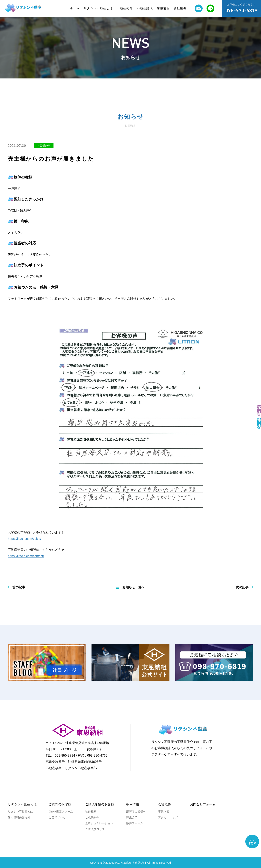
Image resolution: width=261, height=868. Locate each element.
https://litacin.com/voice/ (24, 539)
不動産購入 (145, 8)
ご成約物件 (92, 817)
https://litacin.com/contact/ (26, 556)
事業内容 (164, 812)
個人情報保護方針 (19, 817)
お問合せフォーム (203, 804)
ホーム (75, 8)
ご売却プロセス (59, 817)
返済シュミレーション (99, 823)
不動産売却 (125, 8)
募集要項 (132, 817)
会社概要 (180, 8)
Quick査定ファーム (61, 812)
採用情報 (163, 8)
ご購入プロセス (95, 829)
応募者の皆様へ (136, 812)
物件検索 (91, 812)
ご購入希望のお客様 (100, 804)
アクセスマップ (168, 817)
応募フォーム (135, 823)
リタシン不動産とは (98, 8)
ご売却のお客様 (60, 804)
